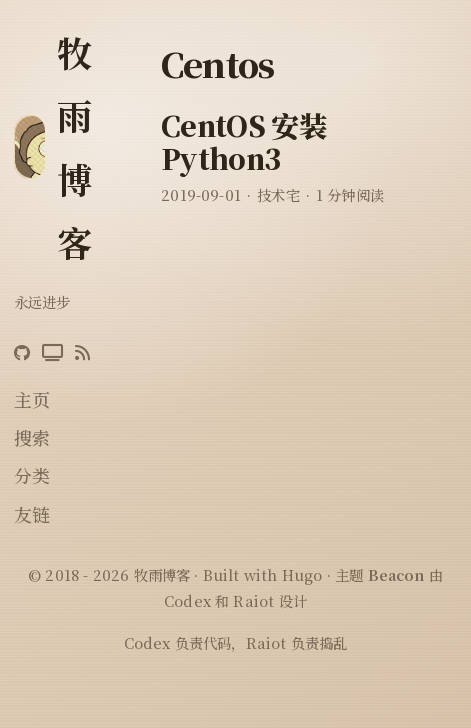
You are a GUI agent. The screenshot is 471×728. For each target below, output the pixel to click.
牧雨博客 (74, 146)
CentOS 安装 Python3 (243, 142)
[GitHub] (22, 352)
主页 (32, 399)
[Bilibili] (52, 352)
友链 (32, 514)
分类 (32, 475)
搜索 (32, 437)
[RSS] (82, 352)
